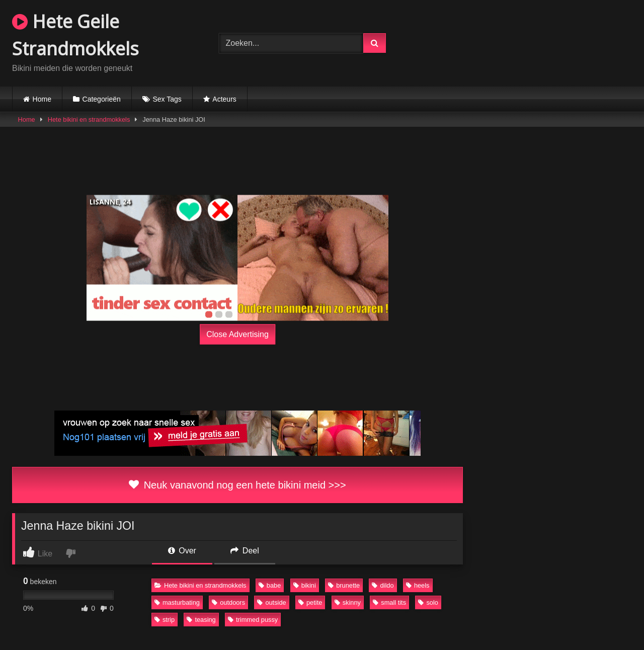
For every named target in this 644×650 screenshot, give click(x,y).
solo (428, 602)
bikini (305, 585)
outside (271, 602)
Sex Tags (167, 99)
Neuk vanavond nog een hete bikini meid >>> (237, 485)
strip (165, 620)
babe (270, 585)
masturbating (177, 602)
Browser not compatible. (529, 42)
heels (418, 585)
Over (182, 551)
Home (42, 99)
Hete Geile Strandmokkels (75, 35)
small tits (389, 602)
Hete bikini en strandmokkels (89, 119)
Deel (245, 551)
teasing (201, 620)
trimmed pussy (253, 620)
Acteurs (224, 99)
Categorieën (102, 99)
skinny (348, 602)
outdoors (228, 602)
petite (310, 602)
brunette (344, 585)
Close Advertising (237, 334)
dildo (383, 585)
